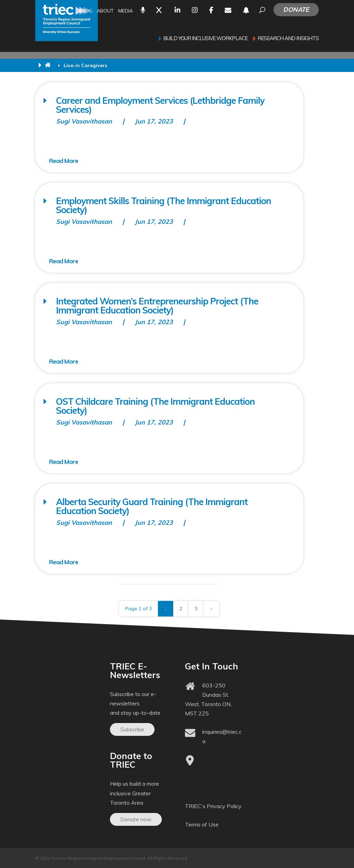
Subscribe (132, 729)
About (105, 11)
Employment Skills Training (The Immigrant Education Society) (164, 205)
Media (125, 11)
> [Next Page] (211, 609)
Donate (296, 10)
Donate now (136, 819)
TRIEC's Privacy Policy (213, 806)
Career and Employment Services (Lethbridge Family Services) (160, 105)
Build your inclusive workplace (205, 39)
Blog (86, 11)
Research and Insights (288, 39)
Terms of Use (202, 824)
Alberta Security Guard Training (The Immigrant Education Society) (152, 506)
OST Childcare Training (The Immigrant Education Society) (155, 406)
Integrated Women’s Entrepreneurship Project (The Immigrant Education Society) (157, 306)
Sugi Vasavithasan (84, 121)
